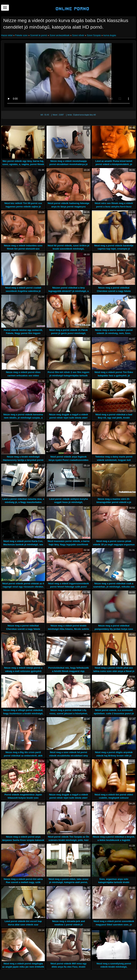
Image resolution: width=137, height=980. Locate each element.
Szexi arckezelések (59, 35)
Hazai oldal (7, 35)
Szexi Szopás (94, 35)
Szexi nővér (78, 35)
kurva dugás (110, 35)
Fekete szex (21, 35)
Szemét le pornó (39, 35)
